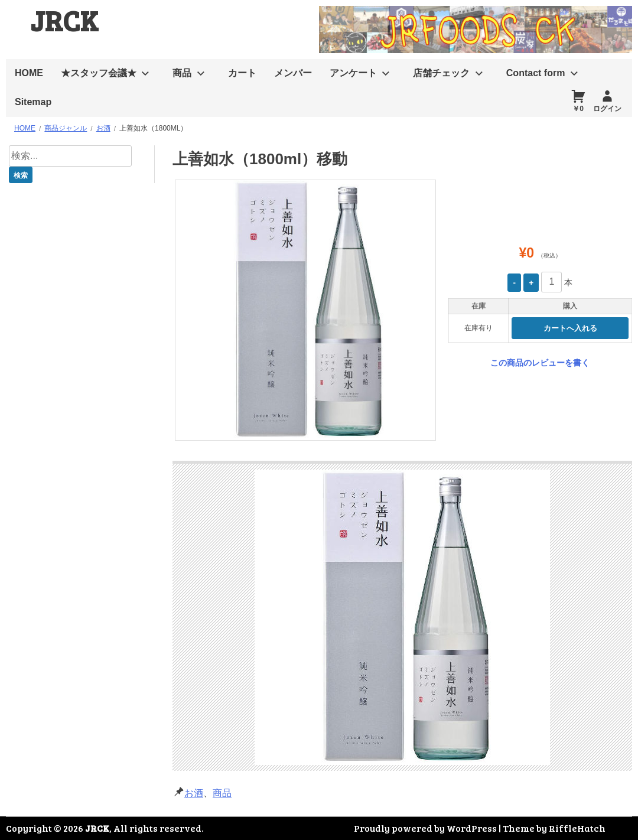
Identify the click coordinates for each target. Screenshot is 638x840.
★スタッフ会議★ (99, 73)
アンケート (353, 73)
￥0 (578, 109)
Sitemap (33, 102)
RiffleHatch (577, 828)
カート (242, 73)
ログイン (607, 109)
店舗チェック (441, 73)
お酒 (194, 793)
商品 (182, 73)
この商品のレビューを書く (540, 363)
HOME (29, 73)
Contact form (536, 73)
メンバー (293, 73)
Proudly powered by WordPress (425, 828)
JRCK (64, 20)
